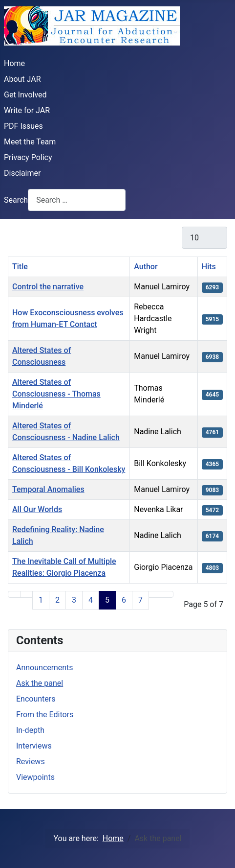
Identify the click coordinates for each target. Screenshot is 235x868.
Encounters (36, 699)
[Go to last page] (167, 594)
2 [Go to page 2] (57, 600)
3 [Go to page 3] (74, 600)
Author (146, 267)
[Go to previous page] (26, 594)
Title (20, 267)
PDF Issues (23, 126)
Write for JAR (27, 110)
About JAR (22, 79)
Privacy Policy (28, 157)
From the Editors (45, 715)
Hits (209, 267)
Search (16, 200)
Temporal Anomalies (48, 489)
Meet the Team (30, 142)
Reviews (31, 762)
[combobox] (77, 200)
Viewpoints (35, 777)
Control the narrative (48, 287)
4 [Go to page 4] (91, 600)
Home (14, 63)
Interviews (34, 746)
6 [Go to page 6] (124, 600)
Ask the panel (40, 683)
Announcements (45, 668)
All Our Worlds (37, 509)
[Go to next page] (155, 594)
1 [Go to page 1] (41, 600)
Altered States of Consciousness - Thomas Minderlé (56, 394)
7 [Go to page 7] (140, 600)
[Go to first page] (14, 594)
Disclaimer (22, 173)
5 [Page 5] (107, 600)
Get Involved (25, 95)
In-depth (30, 730)
